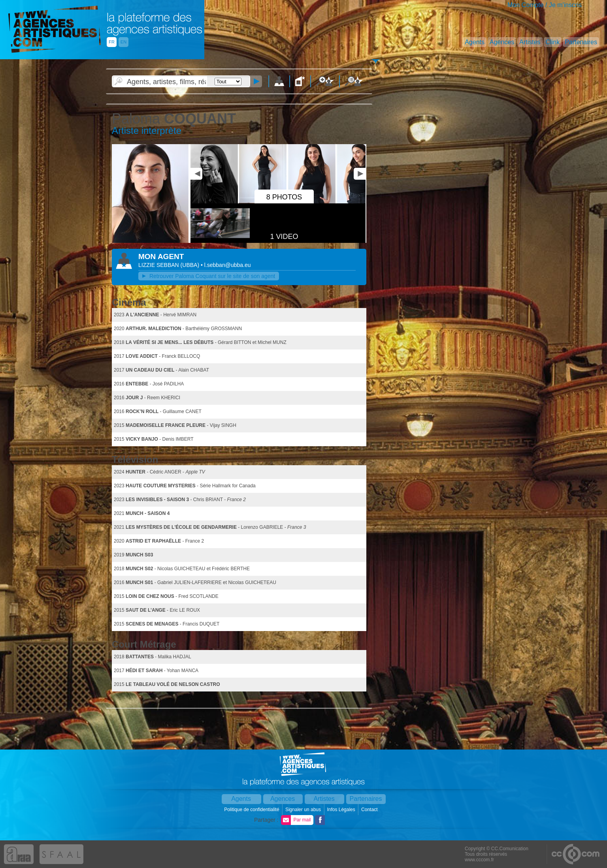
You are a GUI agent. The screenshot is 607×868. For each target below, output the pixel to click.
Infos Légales (342, 810)
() (191, 265)
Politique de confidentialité (252, 810)
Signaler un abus (304, 810)
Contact (370, 810)
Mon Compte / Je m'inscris (545, 5)
